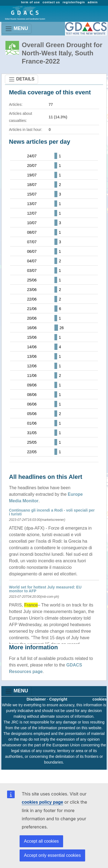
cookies (100, 699)
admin (93, 2)
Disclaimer (36, 699)
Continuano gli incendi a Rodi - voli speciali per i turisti (52, 512)
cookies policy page (42, 802)
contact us (51, 2)
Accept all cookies (41, 841)
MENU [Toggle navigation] (16, 29)
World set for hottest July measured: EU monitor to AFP (45, 589)
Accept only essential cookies (52, 855)
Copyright (58, 699)
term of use (30, 2)
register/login (74, 2)
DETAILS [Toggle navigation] (21, 79)
